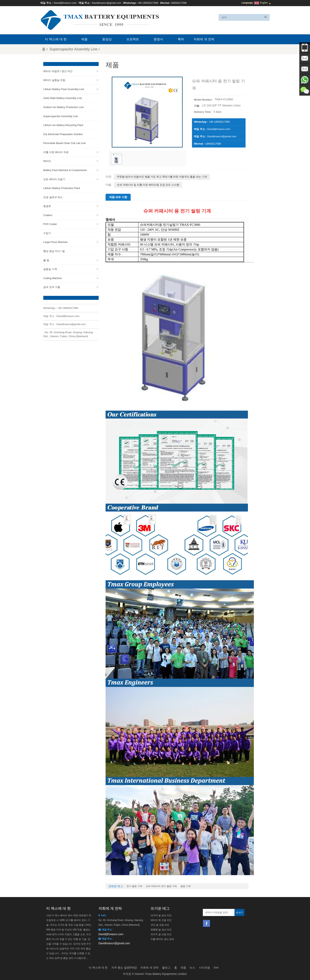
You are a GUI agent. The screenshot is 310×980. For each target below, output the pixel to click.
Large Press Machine (55, 242)
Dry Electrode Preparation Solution (63, 134)
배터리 (47, 161)
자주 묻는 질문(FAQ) (124, 968)
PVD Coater (50, 224)
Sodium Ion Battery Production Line (64, 107)
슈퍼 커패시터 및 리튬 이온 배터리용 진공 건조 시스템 (148, 185)
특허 (181, 39)
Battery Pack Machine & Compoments (65, 170)
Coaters (48, 215)
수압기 (47, 233)
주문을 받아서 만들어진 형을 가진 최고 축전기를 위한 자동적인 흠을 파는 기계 (162, 177)
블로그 (166, 968)
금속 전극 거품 (52, 287)
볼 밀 (46, 260)
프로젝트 (133, 39)
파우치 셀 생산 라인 (161, 915)
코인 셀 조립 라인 (160, 925)
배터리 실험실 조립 (54, 80)
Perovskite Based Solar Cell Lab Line (65, 143)
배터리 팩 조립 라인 (161, 920)
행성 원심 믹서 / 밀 (54, 251)
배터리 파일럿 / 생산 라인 (58, 71)
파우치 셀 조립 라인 (161, 934)
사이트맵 (204, 968)
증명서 (158, 39)
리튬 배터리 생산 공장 (162, 939)
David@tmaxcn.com (65, 3)
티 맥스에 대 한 (56, 39)
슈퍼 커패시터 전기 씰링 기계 (161, 886)
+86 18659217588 (148, 3)
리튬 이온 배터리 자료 (56, 152)
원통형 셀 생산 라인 (161, 930)
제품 (84, 39)
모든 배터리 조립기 (54, 179)
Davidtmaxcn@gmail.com (107, 3)
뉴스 (192, 968)
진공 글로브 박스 (53, 197)
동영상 (107, 39)
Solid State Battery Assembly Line (63, 98)
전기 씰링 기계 (134, 886)
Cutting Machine (53, 278)
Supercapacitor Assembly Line (75, 49)
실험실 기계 (50, 269)
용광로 (47, 206)
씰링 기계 (186, 886)
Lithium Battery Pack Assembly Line (64, 89)
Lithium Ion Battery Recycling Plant (63, 125)
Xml (216, 968)
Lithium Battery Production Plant (62, 188)
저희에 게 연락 (204, 39)
